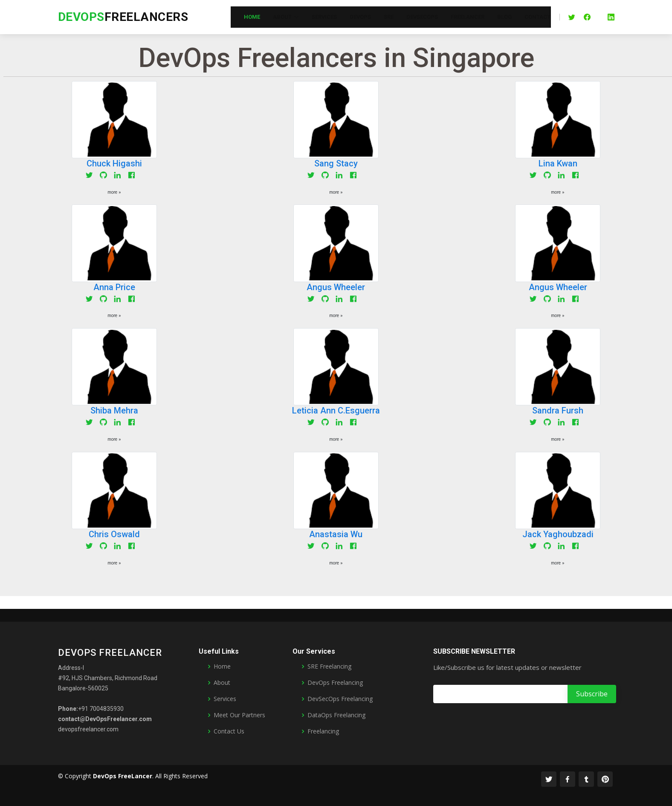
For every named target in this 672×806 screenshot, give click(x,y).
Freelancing (323, 731)
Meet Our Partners (239, 715)
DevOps (360, 17)
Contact (537, 17)
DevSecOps (422, 17)
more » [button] (114, 192)
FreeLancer (468, 17)
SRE (389, 17)
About (222, 683)
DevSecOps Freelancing (340, 699)
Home (252, 17)
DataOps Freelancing (336, 715)
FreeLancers (123, 17)
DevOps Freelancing (335, 683)
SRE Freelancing (329, 666)
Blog (504, 17)
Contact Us (229, 731)
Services (324, 17)
